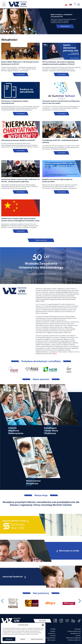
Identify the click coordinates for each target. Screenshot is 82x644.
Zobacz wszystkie (41, 240)
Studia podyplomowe (74, 631)
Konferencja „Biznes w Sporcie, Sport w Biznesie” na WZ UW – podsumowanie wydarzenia (20, 180)
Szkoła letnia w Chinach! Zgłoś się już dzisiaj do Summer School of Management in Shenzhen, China (20, 220)
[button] (43, 625)
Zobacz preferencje (37, 639)
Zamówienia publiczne (49, 638)
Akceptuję (9, 639)
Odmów (23, 639)
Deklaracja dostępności (73, 638)
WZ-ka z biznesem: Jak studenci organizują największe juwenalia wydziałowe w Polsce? (59, 63)
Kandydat (78, 629)
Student (53, 631)
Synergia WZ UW (76, 633)
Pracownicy (52, 633)
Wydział (53, 629)
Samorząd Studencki (14, 577)
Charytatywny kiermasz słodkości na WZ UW (18, 140)
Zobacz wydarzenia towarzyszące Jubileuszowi (41, 274)
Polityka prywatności (74, 640)
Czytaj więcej (20, 74)
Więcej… (55, 354)
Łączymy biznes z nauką (14, 521)
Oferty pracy (51, 640)
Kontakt (78, 636)
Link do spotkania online (48, 22)
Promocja (52, 636)
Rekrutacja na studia (68, 551)
